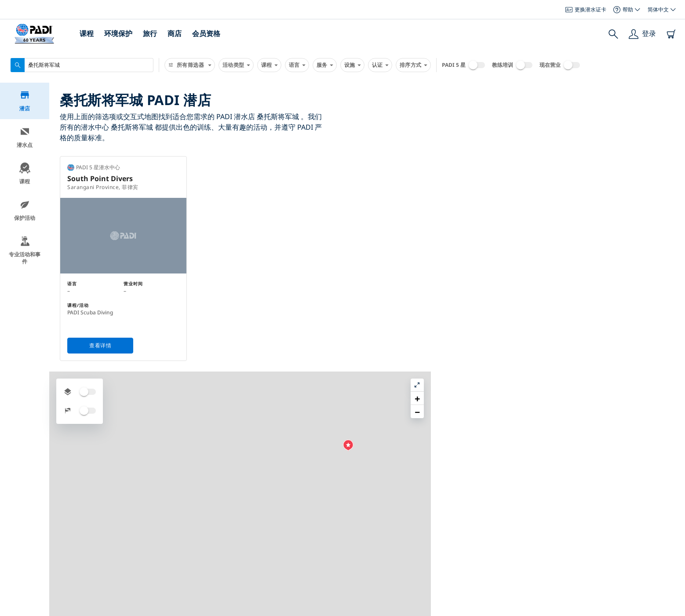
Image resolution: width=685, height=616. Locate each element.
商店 (175, 33)
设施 (352, 65)
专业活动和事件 (25, 252)
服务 (325, 65)
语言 (297, 65)
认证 (380, 65)
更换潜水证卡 (586, 9)
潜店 (25, 102)
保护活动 (25, 212)
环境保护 (118, 33)
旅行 (150, 33)
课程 (87, 33)
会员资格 (206, 33)
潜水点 (25, 139)
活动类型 (236, 65)
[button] (492, 273)
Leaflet (672, 613)
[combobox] (82, 65)
